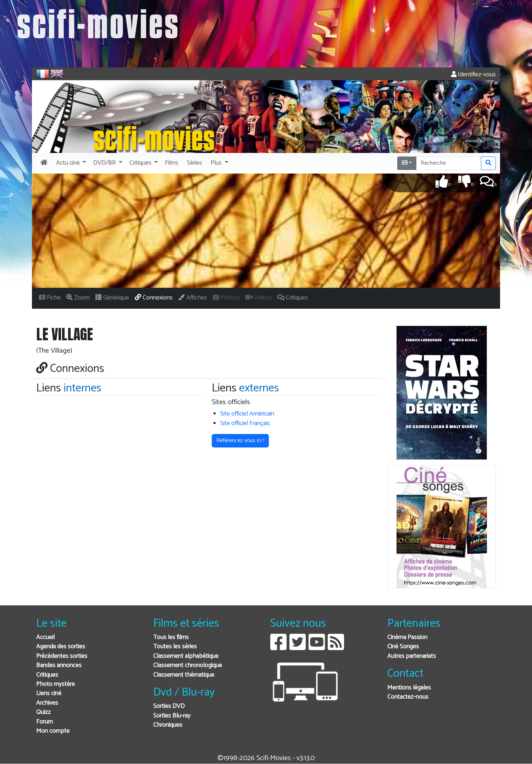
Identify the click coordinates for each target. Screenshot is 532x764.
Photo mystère (56, 684)
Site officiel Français (245, 424)
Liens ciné (49, 694)
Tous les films (171, 637)
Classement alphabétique (186, 656)
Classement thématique (184, 675)
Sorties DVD (169, 706)
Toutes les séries (175, 647)
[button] (70, 163)
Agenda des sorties (61, 647)
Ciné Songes (403, 647)
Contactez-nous (408, 697)
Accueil (45, 637)
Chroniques (168, 725)
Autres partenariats (412, 656)
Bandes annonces (59, 666)
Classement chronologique (188, 666)
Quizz (43, 712)
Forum (45, 722)
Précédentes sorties (62, 656)
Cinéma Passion (407, 637)
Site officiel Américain (247, 414)
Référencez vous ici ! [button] (240, 441)
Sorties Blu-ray (172, 716)
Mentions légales (409, 688)
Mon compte (53, 731)
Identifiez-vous (473, 75)
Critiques (47, 675)
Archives (47, 703)
